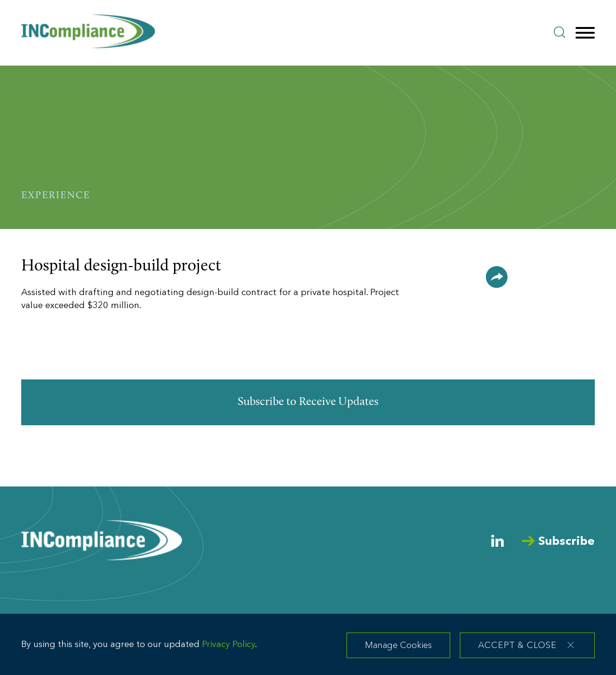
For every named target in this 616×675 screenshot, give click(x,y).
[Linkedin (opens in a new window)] (497, 541)
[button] (497, 277)
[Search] (560, 32)
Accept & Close (517, 649)
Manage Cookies (398, 649)
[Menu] (585, 33)
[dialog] (308, 647)
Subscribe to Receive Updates (308, 402)
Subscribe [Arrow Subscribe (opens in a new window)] (558, 542)
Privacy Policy (228, 648)
